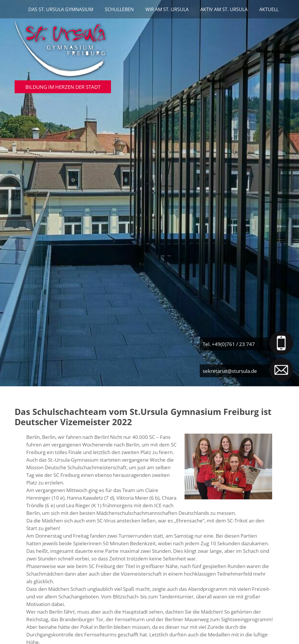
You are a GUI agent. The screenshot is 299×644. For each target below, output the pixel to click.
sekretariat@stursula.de (230, 371)
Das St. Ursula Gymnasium (61, 9)
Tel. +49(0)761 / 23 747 (229, 344)
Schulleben (119, 9)
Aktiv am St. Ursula (224, 9)
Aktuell (269, 9)
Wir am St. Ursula (167, 9)
